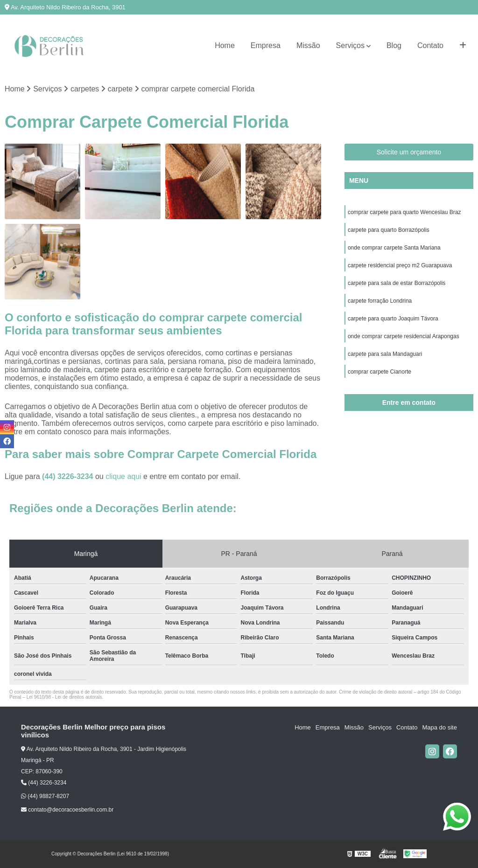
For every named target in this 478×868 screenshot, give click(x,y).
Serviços (350, 45)
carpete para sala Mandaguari (385, 354)
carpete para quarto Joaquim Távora (393, 319)
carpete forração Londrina (380, 301)
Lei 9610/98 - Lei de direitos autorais (64, 697)
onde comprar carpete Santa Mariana (394, 248)
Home (225, 45)
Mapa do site (439, 727)
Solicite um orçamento (409, 152)
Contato (430, 45)
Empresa (266, 45)
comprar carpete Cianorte (380, 372)
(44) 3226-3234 (69, 476)
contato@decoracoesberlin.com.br (67, 810)
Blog (394, 45)
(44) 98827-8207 (45, 796)
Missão (308, 45)
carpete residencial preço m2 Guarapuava (400, 265)
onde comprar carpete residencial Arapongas (404, 336)
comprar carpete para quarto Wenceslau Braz (404, 212)
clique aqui (123, 476)
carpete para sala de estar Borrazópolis (397, 283)
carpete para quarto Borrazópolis (389, 230)
